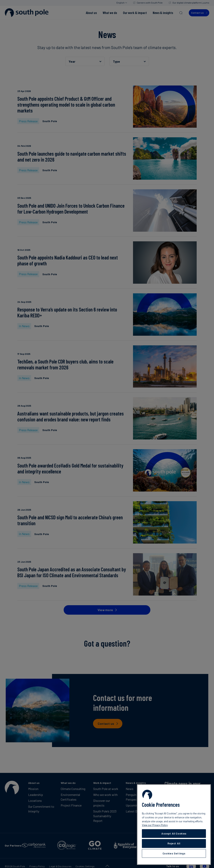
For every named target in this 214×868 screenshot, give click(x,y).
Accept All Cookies (174, 834)
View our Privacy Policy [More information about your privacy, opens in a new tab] (155, 825)
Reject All (174, 843)
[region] (174, 825)
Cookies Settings (174, 853)
